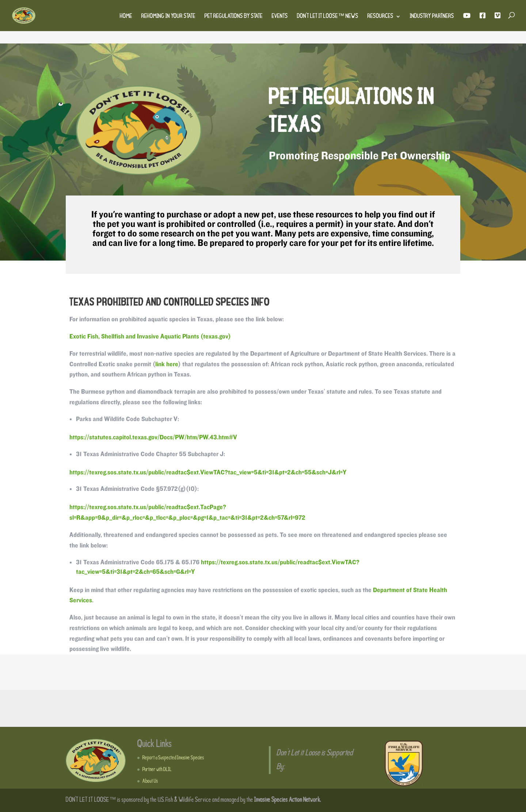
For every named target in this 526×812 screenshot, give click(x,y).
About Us (150, 781)
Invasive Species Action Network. (287, 800)
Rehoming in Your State (168, 17)
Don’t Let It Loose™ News (328, 17)
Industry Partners (432, 17)
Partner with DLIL (157, 770)
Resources (380, 17)
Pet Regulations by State (234, 17)
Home (126, 17)
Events (280, 17)
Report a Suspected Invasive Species (173, 758)
